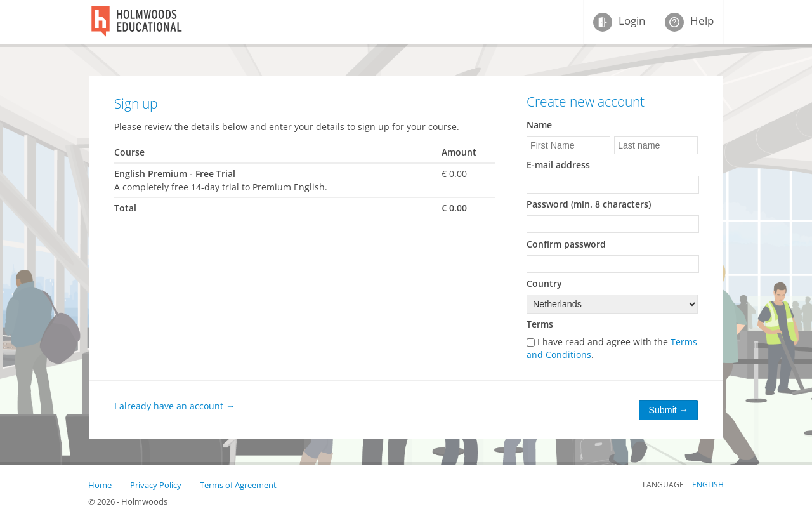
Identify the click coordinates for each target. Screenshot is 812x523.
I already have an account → (174, 406)
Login (621, 21)
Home (100, 485)
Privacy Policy (156, 485)
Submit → (668, 410)
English (708, 485)
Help (691, 21)
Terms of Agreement (238, 485)
